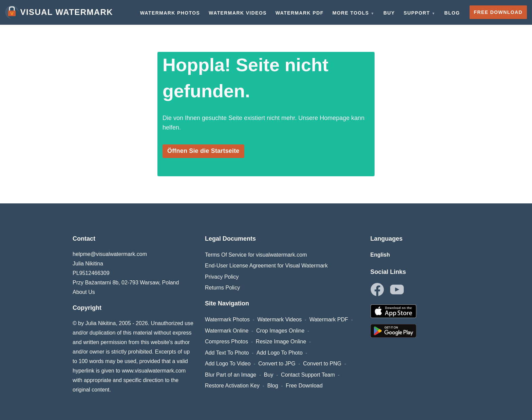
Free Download (304, 386)
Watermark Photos (227, 319)
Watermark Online (227, 331)
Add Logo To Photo (280, 353)
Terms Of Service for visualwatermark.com (256, 255)
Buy (269, 375)
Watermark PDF (329, 319)
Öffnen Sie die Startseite (203, 151)
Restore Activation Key (232, 386)
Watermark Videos (280, 319)
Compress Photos (226, 342)
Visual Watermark (59, 12)
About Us (84, 292)
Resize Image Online (281, 342)
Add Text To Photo (227, 353)
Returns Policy (222, 288)
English (380, 255)
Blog (273, 386)
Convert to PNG (322, 364)
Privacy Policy (222, 277)
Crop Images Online (280, 331)
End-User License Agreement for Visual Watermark (266, 266)
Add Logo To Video (228, 364)
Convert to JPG (277, 364)
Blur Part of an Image (231, 375)
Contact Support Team (308, 375)
